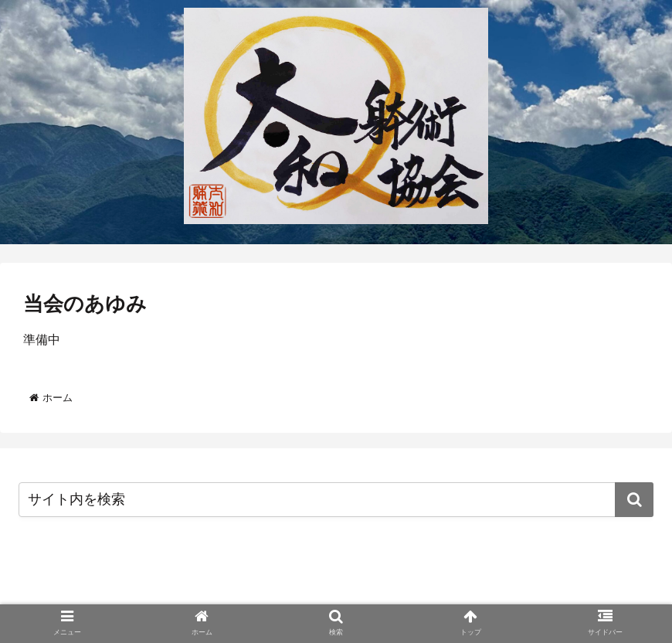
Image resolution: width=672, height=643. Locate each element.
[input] (336, 500)
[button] (634, 500)
